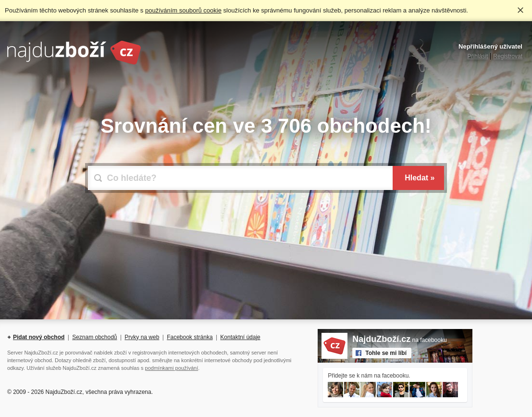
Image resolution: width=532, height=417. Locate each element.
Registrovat (508, 56)
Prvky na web (142, 337)
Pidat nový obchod (39, 337)
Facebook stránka (190, 337)
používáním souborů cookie (183, 10)
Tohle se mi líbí (386, 353)
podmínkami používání (172, 368)
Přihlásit (478, 56)
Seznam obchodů (94, 337)
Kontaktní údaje (240, 337)
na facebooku (399, 340)
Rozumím (520, 10)
